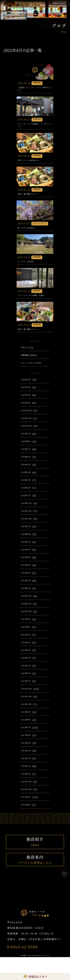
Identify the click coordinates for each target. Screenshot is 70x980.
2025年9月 (28, 456)
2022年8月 (28, 742)
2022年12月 (28, 711)
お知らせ (26, 368)
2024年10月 (29, 541)
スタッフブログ (31, 384)
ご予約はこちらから (55, 3)
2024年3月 (28, 595)
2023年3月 (28, 688)
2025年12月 (29, 432)
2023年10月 (29, 633)
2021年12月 (28, 804)
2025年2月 (28, 510)
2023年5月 (28, 672)
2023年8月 (28, 649)
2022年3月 (28, 780)
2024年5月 (28, 579)
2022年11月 (28, 718)
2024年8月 (28, 556)
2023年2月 (28, 695)
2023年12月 (29, 618)
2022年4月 (28, 773)
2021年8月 (28, 827)
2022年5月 (28, 765)
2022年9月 (28, 734)
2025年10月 (29, 448)
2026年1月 (28, 425)
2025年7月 (28, 471)
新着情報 (26, 376)
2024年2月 (28, 602)
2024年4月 (28, 587)
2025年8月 (28, 463)
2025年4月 (28, 494)
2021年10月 (28, 811)
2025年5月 (28, 487)
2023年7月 (28, 657)
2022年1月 (28, 796)
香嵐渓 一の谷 (39, 934)
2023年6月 (28, 664)
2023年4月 (28, 680)
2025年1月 (28, 517)
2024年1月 (28, 610)
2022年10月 (29, 726)
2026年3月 (28, 409)
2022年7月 (28, 749)
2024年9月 (28, 548)
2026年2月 (28, 417)
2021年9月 (28, 819)
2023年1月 (28, 703)
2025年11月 (28, 440)
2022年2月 (28, 788)
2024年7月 (28, 564)
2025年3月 (28, 502)
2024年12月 (29, 525)
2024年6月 (28, 572)
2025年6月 (28, 479)
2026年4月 (28, 402)
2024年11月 (28, 533)
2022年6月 (28, 757)
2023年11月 (28, 626)
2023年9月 (28, 641)
